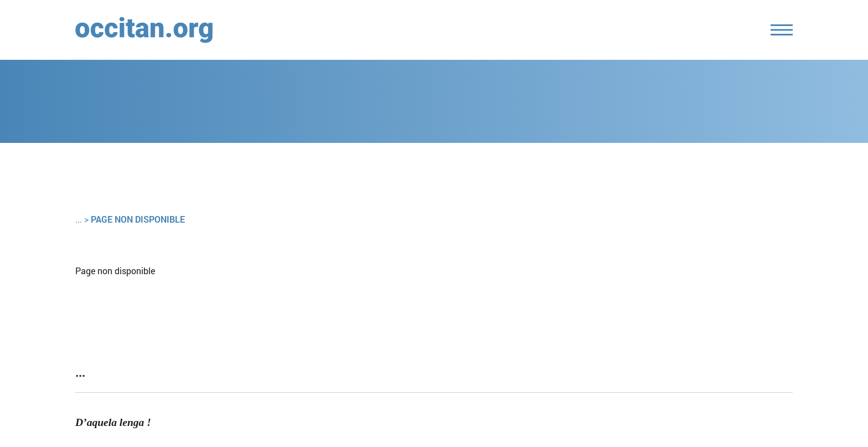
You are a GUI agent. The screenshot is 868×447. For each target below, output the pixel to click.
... (79, 219)
